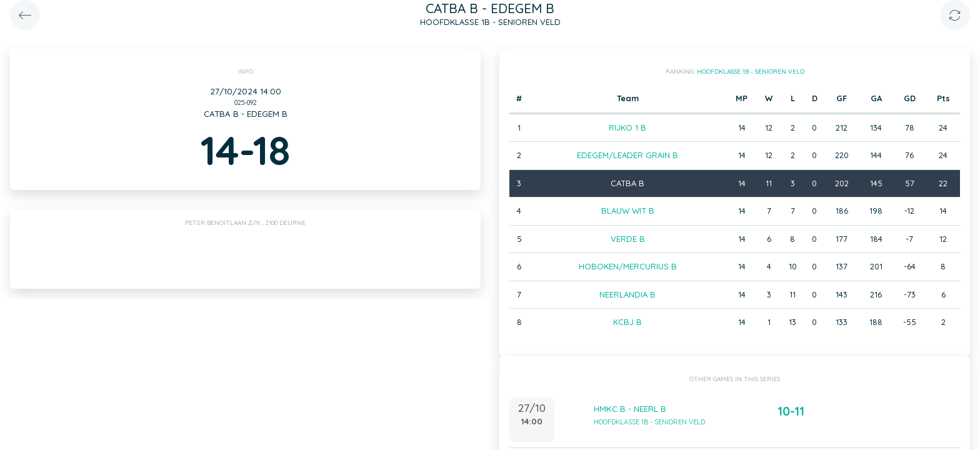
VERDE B (628, 239)
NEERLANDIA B (627, 294)
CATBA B (627, 183)
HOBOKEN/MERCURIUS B (628, 266)
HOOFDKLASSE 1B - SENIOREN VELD (751, 72)
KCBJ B (627, 322)
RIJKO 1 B (627, 127)
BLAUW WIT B (628, 211)
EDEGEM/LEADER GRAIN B (627, 155)
